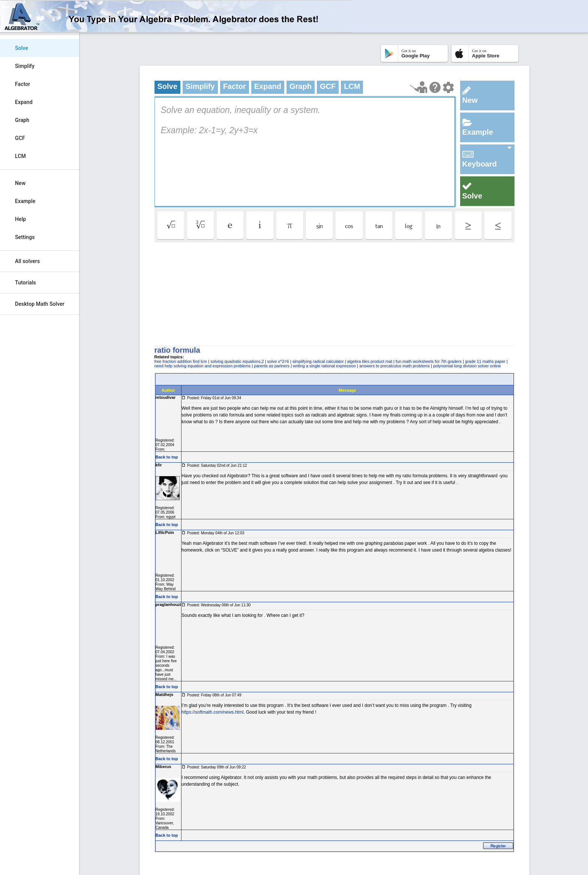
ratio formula (177, 350)
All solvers (27, 261)
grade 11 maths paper (485, 361)
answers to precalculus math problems (394, 366)
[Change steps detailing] (448, 87)
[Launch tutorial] (419, 87)
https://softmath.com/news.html (212, 712)
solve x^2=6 (278, 361)
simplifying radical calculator (318, 361)
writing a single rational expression (324, 366)
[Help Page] (435, 87)
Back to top (167, 457)
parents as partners (272, 366)
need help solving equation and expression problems (203, 366)
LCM (20, 156)
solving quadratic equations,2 (237, 361)
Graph (22, 120)
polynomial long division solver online (467, 366)
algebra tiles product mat (370, 361)
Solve (22, 48)
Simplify (25, 66)
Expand (24, 102)
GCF (20, 138)
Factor (22, 84)
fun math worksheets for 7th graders (429, 361)
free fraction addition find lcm (181, 361)
